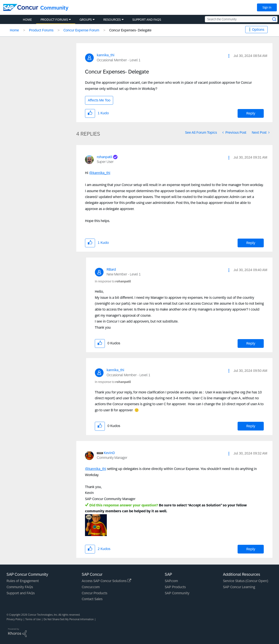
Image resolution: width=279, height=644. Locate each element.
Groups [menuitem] (86, 20)
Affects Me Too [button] (99, 100)
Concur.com (91, 587)
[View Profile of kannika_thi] (106, 55)
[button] (229, 56)
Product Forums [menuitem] (54, 20)
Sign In (267, 7)
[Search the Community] (241, 19)
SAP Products (175, 587)
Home (14, 30)
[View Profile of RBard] (111, 269)
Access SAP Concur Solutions (106, 581)
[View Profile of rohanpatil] (105, 157)
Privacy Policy (14, 619)
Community (54, 8)
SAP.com (171, 581)
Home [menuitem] (27, 20)
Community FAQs (20, 587)
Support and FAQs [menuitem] (147, 20)
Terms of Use (33, 619)
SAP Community (177, 593)
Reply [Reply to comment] (251, 243)
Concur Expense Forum (81, 30)
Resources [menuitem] (112, 20)
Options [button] (258, 30)
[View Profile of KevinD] (109, 453)
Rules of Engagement (23, 581)
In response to (113, 281)
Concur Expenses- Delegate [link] (130, 30)
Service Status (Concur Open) (246, 581)
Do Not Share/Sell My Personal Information (69, 619)
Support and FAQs (21, 593)
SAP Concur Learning (239, 587)
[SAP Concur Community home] (21, 7)
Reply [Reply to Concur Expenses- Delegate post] (251, 113)
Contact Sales (92, 599)
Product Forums (41, 30)
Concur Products (94, 593)
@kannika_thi (100, 173)
